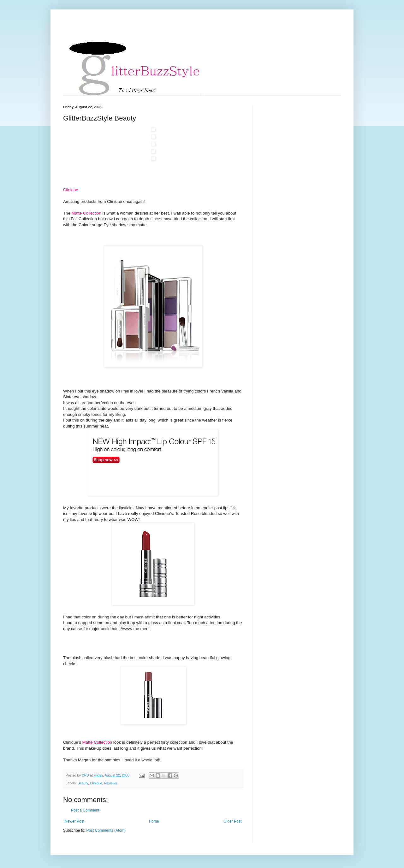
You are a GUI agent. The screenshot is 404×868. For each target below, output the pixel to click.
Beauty (83, 783)
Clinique (96, 783)
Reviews (111, 783)
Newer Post (74, 821)
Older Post (232, 821)
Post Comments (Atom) (106, 830)
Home (154, 821)
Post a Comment (85, 810)
